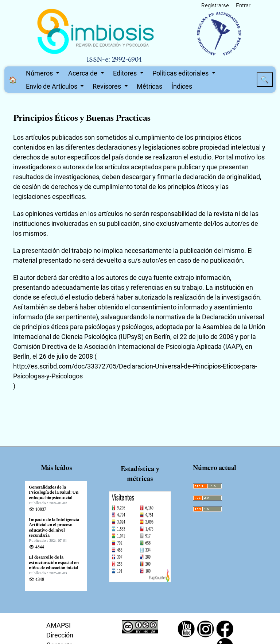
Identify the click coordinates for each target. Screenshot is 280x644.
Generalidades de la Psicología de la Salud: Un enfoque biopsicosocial (53, 493)
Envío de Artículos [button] (52, 86)
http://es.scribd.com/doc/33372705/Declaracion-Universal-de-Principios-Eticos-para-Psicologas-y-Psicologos (135, 371)
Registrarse (215, 5)
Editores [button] (126, 73)
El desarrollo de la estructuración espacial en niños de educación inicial (54, 563)
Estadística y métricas (140, 474)
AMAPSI (59, 625)
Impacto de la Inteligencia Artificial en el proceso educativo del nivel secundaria (54, 528)
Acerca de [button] (83, 73)
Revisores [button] (108, 86)
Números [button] (40, 73)
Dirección (60, 635)
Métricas (149, 86)
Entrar (243, 5)
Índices (182, 86)
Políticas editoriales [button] (181, 73)
